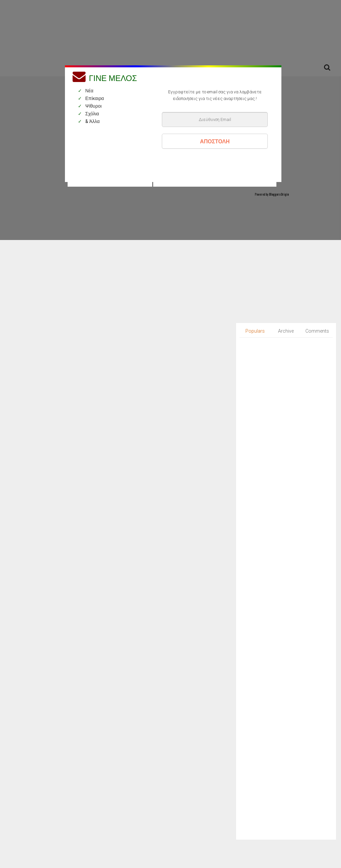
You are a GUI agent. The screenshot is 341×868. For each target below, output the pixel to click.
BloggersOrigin (279, 194)
